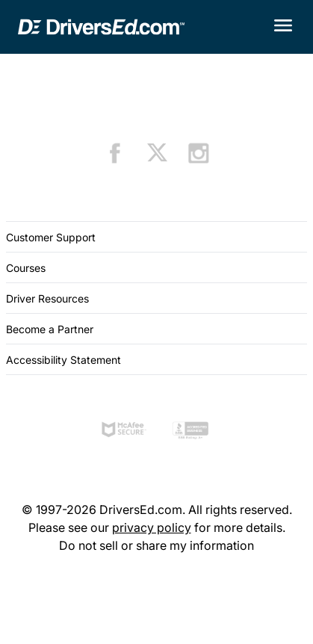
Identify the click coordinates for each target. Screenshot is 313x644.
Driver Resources (47, 298)
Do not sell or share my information (156, 545)
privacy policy (152, 527)
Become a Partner (50, 329)
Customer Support (51, 237)
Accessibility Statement (63, 360)
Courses (26, 268)
